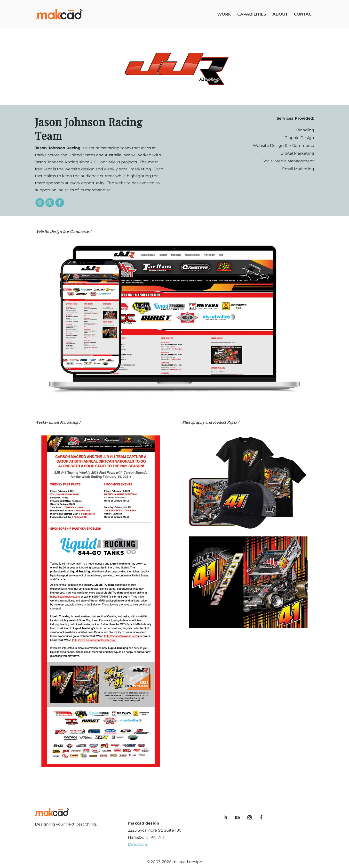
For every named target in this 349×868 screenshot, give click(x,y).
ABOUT (280, 14)
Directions (138, 844)
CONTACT (304, 14)
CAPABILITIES (252, 14)
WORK (224, 14)
